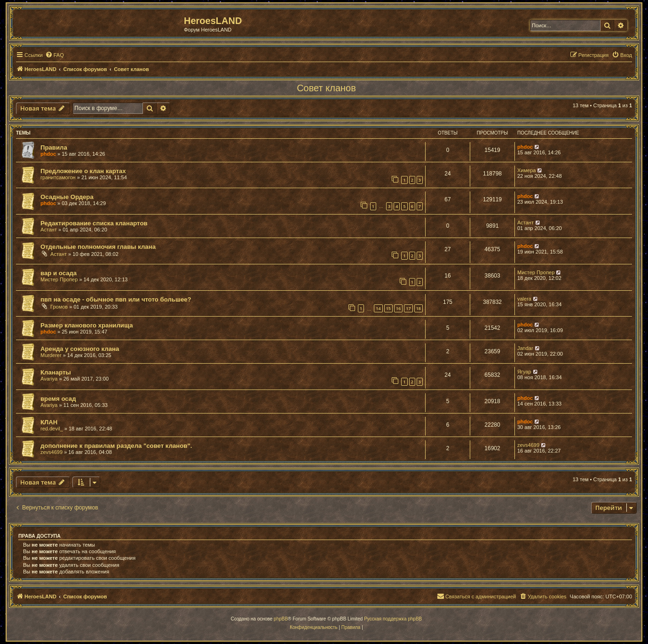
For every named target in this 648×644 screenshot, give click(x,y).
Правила (54, 147)
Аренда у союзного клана (80, 349)
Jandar (525, 348)
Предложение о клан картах (83, 171)
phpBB (281, 619)
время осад (58, 399)
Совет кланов (326, 88)
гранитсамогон (58, 177)
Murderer (51, 355)
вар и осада (59, 273)
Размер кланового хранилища (87, 325)
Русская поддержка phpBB (393, 619)
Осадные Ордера (67, 197)
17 (408, 308)
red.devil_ (52, 429)
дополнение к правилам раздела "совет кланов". (116, 446)
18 (419, 308)
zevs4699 (51, 452)
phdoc (48, 154)
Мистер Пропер (59, 279)
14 (378, 308)
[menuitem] (55, 55)
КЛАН (49, 422)
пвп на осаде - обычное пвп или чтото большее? (116, 299)
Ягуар (524, 372)
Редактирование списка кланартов (94, 223)
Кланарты (56, 372)
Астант (49, 230)
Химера (526, 170)
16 (398, 308)
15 (388, 308)
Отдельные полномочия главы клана (98, 247)
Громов (59, 307)
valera (524, 299)
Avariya (49, 379)
